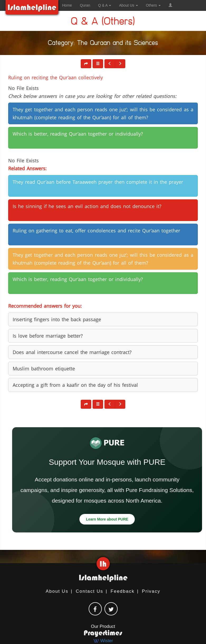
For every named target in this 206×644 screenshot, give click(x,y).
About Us (57, 591)
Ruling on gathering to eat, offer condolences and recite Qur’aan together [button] (96, 231)
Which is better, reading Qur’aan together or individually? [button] (78, 134)
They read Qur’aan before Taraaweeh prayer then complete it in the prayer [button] (98, 182)
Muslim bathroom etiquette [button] (44, 369)
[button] (170, 5)
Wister (103, 641)
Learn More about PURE (107, 519)
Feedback (123, 591)
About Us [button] (128, 5)
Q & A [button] (105, 5)
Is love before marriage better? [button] (48, 336)
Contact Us (89, 591)
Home (67, 5)
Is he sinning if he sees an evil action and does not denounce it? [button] (87, 206)
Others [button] (153, 5)
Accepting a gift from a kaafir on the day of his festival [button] (75, 385)
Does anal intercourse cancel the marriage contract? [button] (72, 352)
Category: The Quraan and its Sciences (103, 44)
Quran (85, 5)
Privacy (151, 591)
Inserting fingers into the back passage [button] (57, 319)
